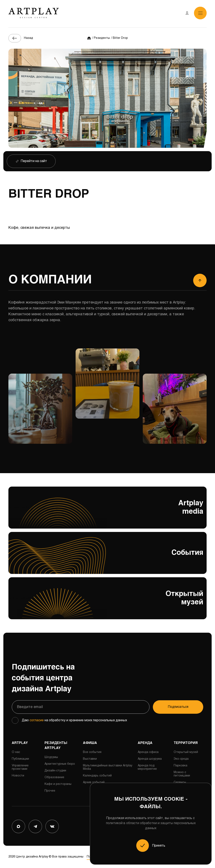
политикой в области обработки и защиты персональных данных (151, 826)
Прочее (50, 791)
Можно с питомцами (182, 774)
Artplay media (107, 513)
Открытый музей (107, 603)
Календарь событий (97, 776)
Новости (18, 776)
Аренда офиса (148, 752)
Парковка (180, 766)
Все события (92, 752)
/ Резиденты (101, 38)
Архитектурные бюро (60, 764)
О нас (16, 752)
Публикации (20, 759)
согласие (37, 720)
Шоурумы (51, 757)
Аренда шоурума (150, 759)
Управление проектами (20, 767)
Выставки (90, 759)
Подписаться (178, 707)
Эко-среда (181, 759)
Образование (54, 777)
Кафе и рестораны (58, 784)
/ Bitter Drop (119, 38)
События (107, 555)
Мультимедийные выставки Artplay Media (108, 767)
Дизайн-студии (55, 771)
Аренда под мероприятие (147, 767)
